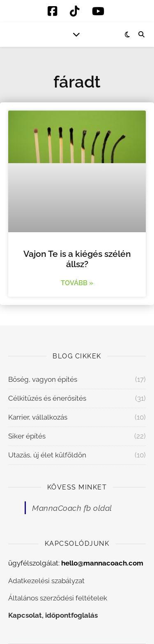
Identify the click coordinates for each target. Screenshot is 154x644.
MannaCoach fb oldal (72, 508)
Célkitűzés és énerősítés (47, 398)
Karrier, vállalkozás (38, 417)
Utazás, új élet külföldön (47, 455)
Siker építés (27, 436)
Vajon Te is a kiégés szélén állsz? (77, 259)
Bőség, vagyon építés (43, 379)
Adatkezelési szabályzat (46, 581)
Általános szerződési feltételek (58, 598)
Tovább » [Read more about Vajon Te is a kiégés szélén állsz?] (77, 283)
